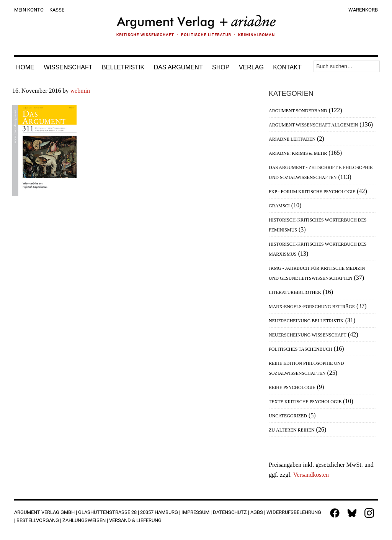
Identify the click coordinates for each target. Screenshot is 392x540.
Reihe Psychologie (292, 387)
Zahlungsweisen (84, 520)
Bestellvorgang (38, 520)
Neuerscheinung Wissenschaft (308, 335)
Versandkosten (311, 475)
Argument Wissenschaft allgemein (313, 125)
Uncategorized (288, 416)
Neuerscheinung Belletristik (306, 321)
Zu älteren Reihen (292, 430)
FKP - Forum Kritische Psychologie (312, 192)
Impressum (195, 512)
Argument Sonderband (298, 111)
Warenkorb (363, 10)
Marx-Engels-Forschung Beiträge (312, 307)
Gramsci (279, 206)
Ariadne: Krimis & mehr (298, 153)
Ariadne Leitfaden (292, 139)
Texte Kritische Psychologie (305, 402)
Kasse (57, 10)
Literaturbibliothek (295, 292)
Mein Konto (29, 10)
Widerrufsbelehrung (294, 512)
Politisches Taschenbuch (301, 349)
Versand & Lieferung (135, 520)
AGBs (257, 512)
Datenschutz (230, 512)
